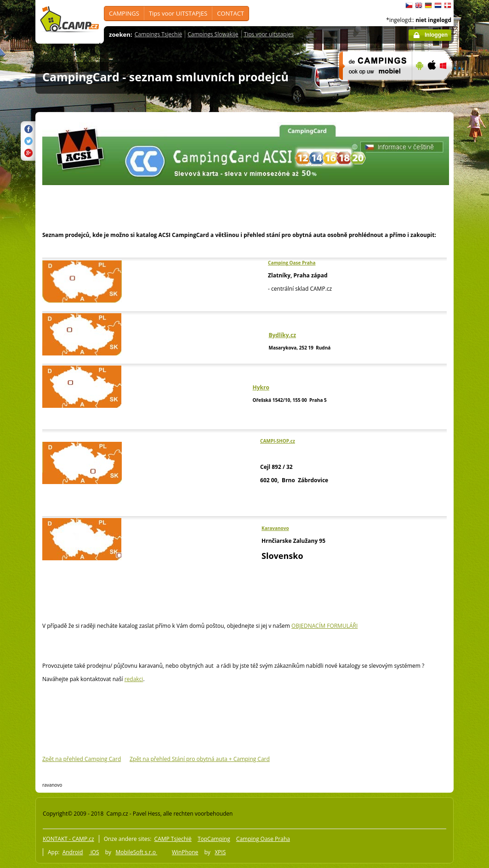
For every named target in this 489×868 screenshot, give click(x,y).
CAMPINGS (124, 13)
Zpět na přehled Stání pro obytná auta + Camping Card (200, 759)
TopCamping (214, 839)
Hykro (261, 387)
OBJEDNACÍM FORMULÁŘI (324, 626)
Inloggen (436, 35)
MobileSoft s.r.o (136, 852)
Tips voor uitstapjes (269, 34)
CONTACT (230, 13)
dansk (448, 6)
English (419, 6)
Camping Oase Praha (292, 263)
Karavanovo (275, 528)
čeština (409, 6)
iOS (94, 852)
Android (73, 852)
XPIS (220, 852)
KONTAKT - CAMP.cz (68, 839)
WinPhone (185, 852)
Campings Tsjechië (158, 34)
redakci (134, 679)
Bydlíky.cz (282, 335)
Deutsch (428, 6)
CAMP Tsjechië (173, 839)
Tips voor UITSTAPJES (178, 13)
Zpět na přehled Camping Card (82, 759)
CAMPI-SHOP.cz (278, 441)
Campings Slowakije (213, 34)
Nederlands (438, 6)
